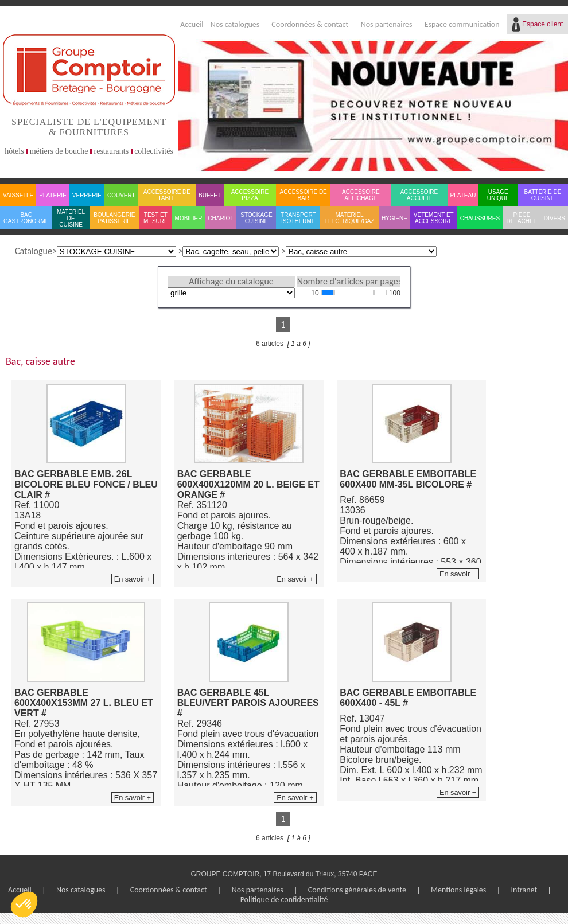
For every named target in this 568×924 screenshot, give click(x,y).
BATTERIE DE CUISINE (543, 195)
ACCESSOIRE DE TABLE (167, 195)
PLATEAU (463, 195)
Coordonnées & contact (310, 24)
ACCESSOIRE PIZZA (250, 195)
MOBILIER (189, 218)
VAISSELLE (18, 195)
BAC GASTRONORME (26, 218)
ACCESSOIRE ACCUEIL (419, 195)
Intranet (524, 890)
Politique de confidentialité (284, 900)
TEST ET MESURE (156, 218)
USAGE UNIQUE (498, 195)
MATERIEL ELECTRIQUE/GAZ (349, 218)
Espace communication (462, 24)
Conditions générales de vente (357, 890)
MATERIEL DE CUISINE (71, 218)
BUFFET (210, 195)
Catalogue (34, 251)
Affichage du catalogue (231, 281)
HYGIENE (394, 218)
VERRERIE (87, 195)
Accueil (192, 24)
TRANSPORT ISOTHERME (298, 218)
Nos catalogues (235, 24)
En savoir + (133, 579)
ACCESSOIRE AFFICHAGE (361, 195)
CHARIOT (221, 218)
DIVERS (555, 218)
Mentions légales (458, 890)
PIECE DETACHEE (522, 218)
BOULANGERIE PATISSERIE (114, 218)
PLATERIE (53, 195)
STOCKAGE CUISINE (256, 218)
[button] (24, 904)
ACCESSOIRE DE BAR (304, 195)
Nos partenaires (387, 24)
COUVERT (121, 195)
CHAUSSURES (480, 218)
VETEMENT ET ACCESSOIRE (434, 218)
